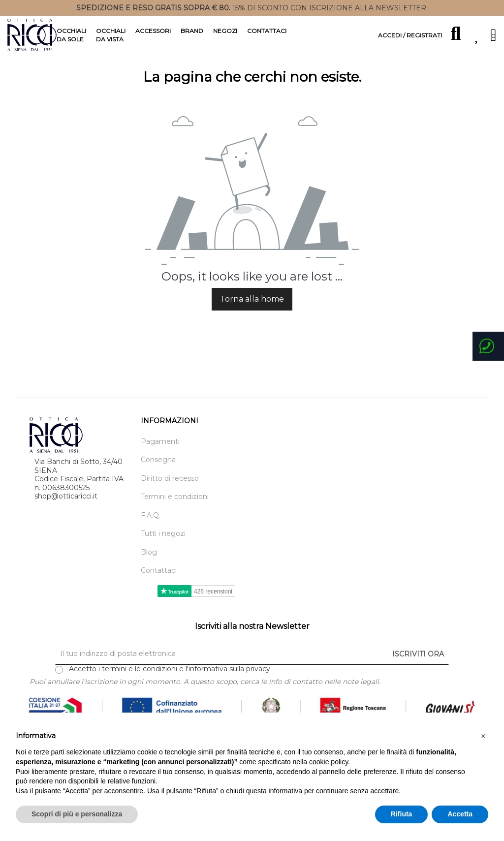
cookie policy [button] (329, 762)
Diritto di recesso (170, 494)
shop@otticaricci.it (66, 512)
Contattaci (159, 586)
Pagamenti (160, 457)
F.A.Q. (151, 531)
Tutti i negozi (163, 549)
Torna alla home (252, 315)
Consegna (158, 476)
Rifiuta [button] (402, 814)
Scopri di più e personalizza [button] (77, 814)
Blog (149, 568)
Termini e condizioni (175, 513)
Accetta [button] (460, 814)
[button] (483, 736)
